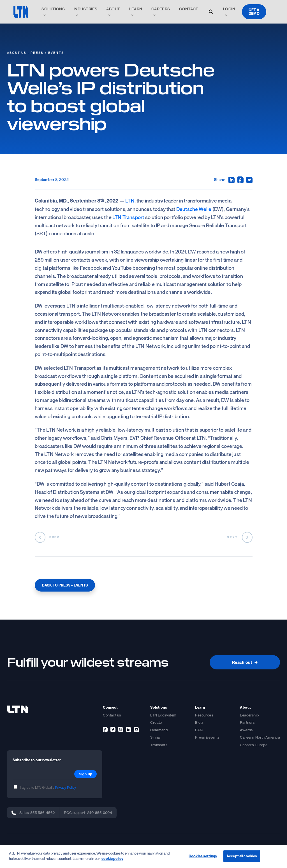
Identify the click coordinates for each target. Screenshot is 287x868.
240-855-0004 (100, 813)
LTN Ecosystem (163, 715)
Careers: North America (260, 737)
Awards (246, 730)
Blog (199, 722)
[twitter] (113, 729)
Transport (158, 745)
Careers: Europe (254, 745)
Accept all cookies (242, 856)
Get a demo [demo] (254, 12)
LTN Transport (128, 217)
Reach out (245, 662)
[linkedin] (129, 729)
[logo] (21, 12)
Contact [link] (189, 9)
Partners (247, 722)
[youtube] (136, 729)
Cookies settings (203, 856)
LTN (130, 201)
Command (159, 730)
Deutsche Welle (194, 209)
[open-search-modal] (211, 12)
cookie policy (112, 859)
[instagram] (121, 729)
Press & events (207, 737)
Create (156, 722)
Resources (204, 715)
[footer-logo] (18, 709)
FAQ (199, 730)
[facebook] (105, 729)
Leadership (249, 715)
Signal (155, 737)
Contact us (112, 715)
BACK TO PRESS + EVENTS (65, 585)
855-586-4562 (43, 813)
